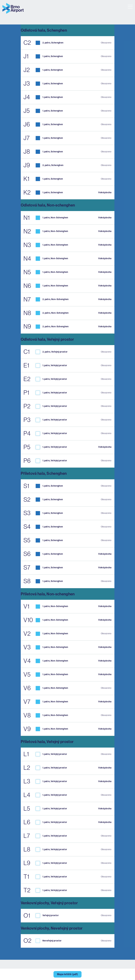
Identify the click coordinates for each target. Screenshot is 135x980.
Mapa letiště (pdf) (67, 974)
